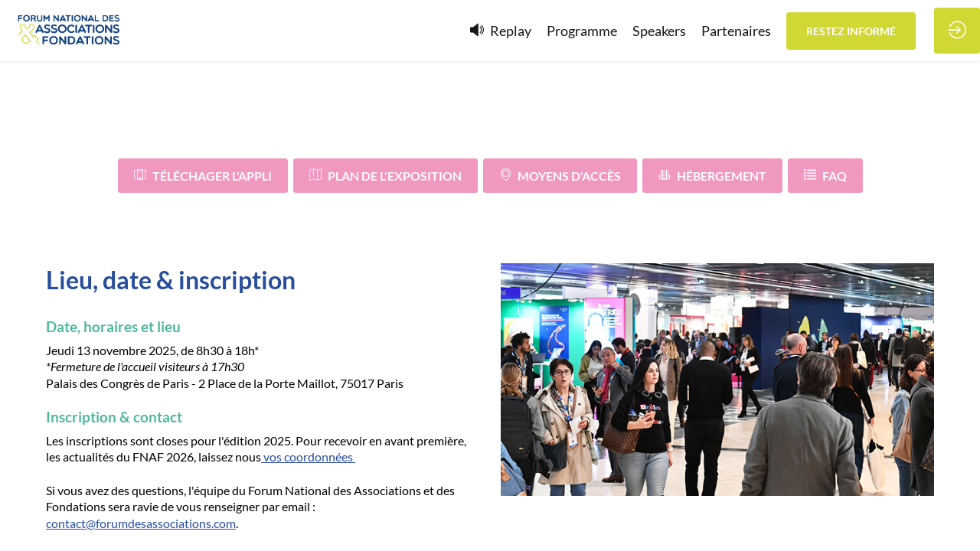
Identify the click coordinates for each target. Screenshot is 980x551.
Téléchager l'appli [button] (203, 176)
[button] (851, 31)
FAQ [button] (825, 176)
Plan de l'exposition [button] (385, 176)
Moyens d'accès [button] (560, 176)
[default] (501, 31)
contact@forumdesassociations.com (141, 522)
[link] (582, 31)
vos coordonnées (308, 456)
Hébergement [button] (712, 176)
